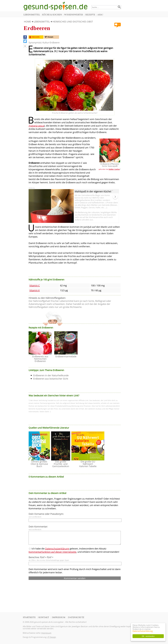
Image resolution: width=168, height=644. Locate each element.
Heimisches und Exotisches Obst (73, 22)
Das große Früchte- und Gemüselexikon (61, 464)
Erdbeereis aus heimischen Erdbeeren (40, 359)
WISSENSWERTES (74, 15)
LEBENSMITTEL (32, 15)
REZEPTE (90, 15)
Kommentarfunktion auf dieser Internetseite (52, 552)
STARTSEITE (29, 617)
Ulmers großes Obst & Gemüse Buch (39, 464)
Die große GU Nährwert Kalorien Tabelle (88, 464)
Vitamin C (35, 285)
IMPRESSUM (59, 617)
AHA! (100, 15)
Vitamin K (35, 290)
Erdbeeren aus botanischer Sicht (51, 379)
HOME (27, 22)
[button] (25, 37)
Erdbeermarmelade (66, 356)
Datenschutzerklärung (143, 631)
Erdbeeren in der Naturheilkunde (51, 375)
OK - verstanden (148, 636)
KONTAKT (44, 617)
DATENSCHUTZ (76, 617)
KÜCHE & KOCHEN (52, 15)
